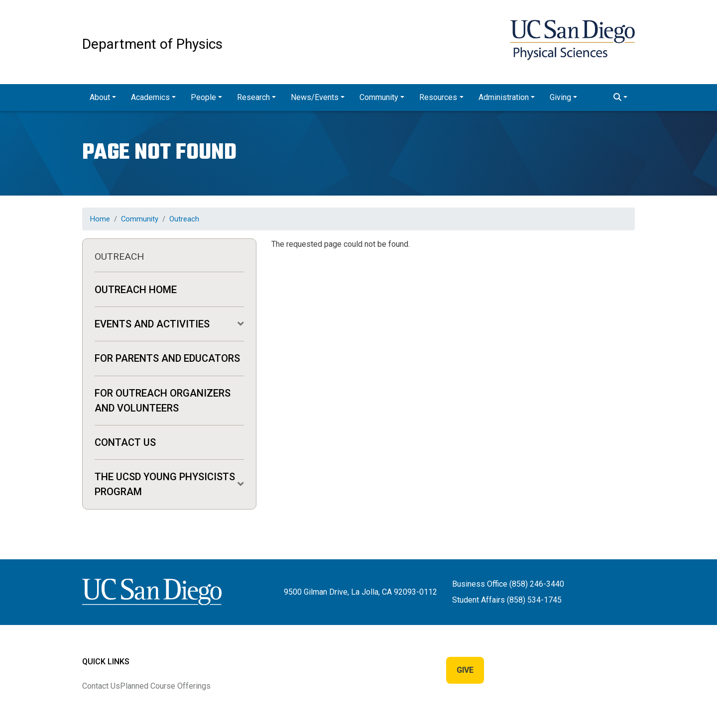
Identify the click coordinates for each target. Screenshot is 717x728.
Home (100, 219)
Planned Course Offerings (165, 686)
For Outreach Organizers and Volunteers (163, 401)
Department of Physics (152, 44)
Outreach (184, 219)
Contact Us (125, 442)
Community (140, 219)
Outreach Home (136, 290)
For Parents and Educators (167, 358)
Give (465, 670)
